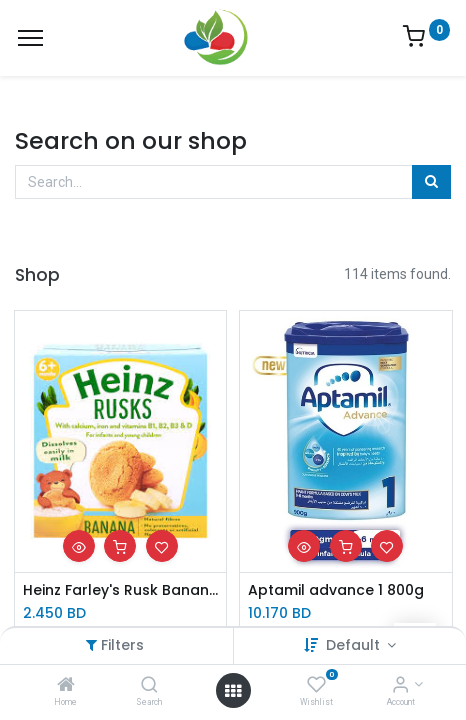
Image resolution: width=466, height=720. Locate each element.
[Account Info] (400, 686)
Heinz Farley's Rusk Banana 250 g (121, 590)
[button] (79, 546)
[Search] (149, 686)
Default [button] (355, 645)
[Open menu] (233, 691)
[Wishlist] (316, 686)
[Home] (66, 686)
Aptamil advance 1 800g (336, 590)
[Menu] (30, 38)
